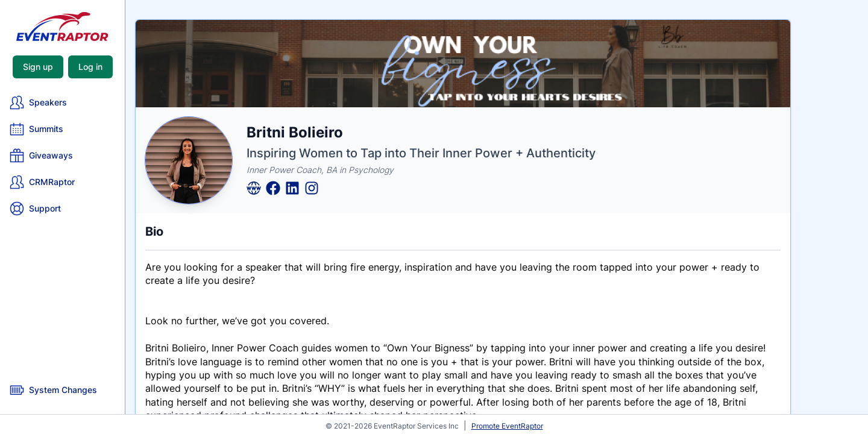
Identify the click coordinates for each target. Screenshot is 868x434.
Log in (90, 67)
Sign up (38, 67)
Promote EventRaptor (507, 426)
